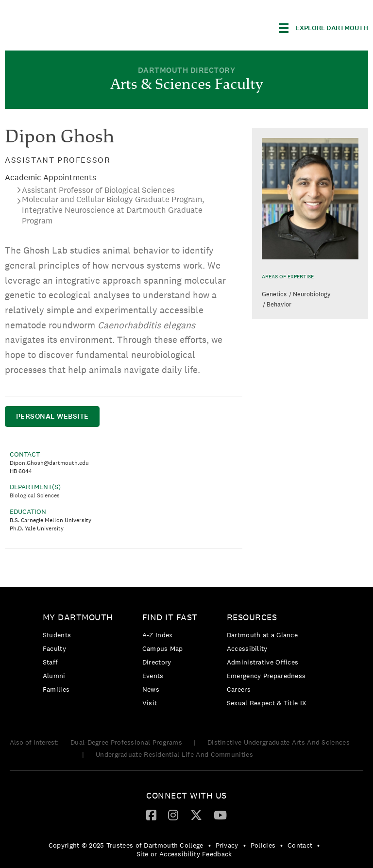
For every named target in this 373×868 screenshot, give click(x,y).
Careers (239, 689)
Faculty (54, 648)
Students (57, 635)
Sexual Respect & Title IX (267, 703)
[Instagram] (173, 815)
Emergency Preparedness (266, 676)
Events (153, 676)
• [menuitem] (210, 845)
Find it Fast (170, 617)
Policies (263, 845)
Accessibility (247, 648)
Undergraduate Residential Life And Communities (174, 754)
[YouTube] (220, 815)
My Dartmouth (78, 617)
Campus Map (163, 648)
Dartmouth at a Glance (262, 635)
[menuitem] (80, 655)
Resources (252, 617)
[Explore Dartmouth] (323, 28)
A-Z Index (158, 635)
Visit (150, 703)
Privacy (227, 845)
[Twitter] (196, 815)
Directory (157, 662)
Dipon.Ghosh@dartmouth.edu (49, 463)
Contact (300, 845)
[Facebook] (151, 815)
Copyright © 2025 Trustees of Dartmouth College (126, 845)
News (151, 689)
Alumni (54, 676)
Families (56, 689)
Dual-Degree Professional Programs (126, 742)
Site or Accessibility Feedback (184, 854)
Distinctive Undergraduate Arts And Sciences (279, 742)
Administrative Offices (263, 662)
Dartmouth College (82, 26)
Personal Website (52, 416)
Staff (51, 662)
